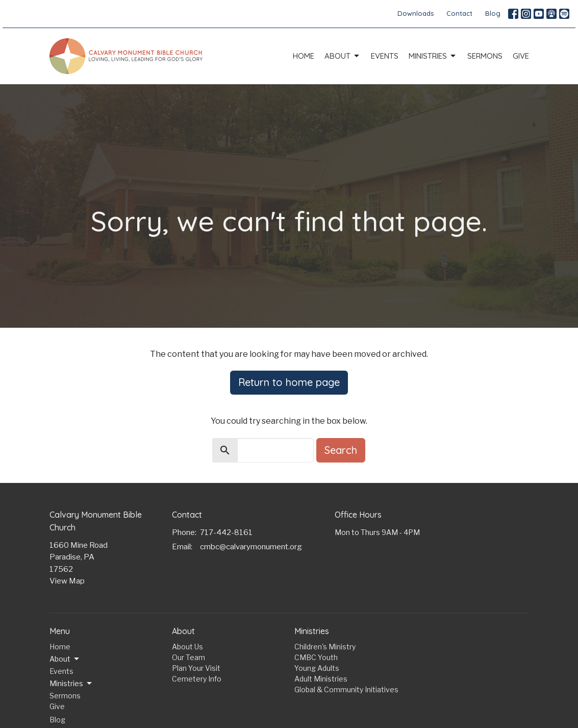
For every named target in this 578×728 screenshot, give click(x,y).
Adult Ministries (321, 679)
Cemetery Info (197, 679)
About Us (187, 647)
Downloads (416, 13)
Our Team (189, 657)
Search (341, 450)
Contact (459, 13)
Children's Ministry (325, 647)
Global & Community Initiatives (346, 689)
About (343, 56)
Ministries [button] (71, 684)
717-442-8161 (226, 532)
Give (521, 56)
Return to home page (289, 382)
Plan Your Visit (196, 668)
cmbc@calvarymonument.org (251, 547)
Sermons (485, 56)
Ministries (433, 56)
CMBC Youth (316, 657)
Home (304, 56)
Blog (493, 13)
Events (385, 56)
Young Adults (317, 668)
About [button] (65, 659)
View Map (67, 581)
